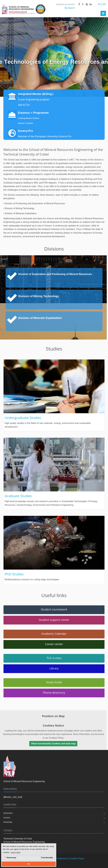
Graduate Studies (18, 496)
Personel (8, 822)
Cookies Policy (77, 859)
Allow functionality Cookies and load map (53, 744)
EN (104, 4)
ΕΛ (99, 4)
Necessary (10, 857)
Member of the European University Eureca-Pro (45, 136)
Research (61, 4)
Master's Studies (26, 123)
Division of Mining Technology (39, 296)
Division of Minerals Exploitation (40, 318)
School (71, 4)
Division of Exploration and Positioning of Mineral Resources (55, 274)
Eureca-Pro (26, 131)
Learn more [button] (16, 852)
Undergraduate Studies (29, 118)
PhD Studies (14, 574)
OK (29, 864)
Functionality (46, 857)
